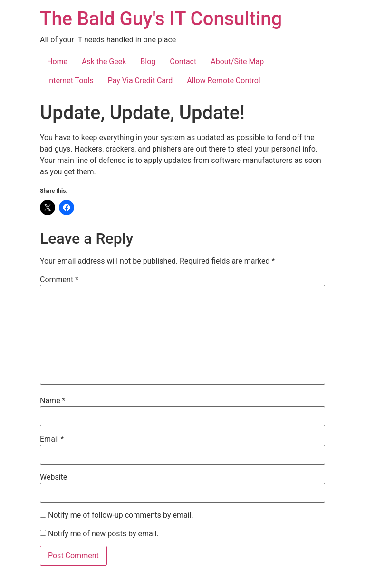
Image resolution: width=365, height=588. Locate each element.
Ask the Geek (104, 62)
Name (53, 401)
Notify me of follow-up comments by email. (121, 515)
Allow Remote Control (223, 81)
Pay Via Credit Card (140, 81)
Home (57, 62)
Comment (59, 280)
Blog (148, 62)
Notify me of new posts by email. (103, 534)
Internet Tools (70, 81)
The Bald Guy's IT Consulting (161, 19)
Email (52, 439)
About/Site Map (237, 62)
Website (53, 477)
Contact (183, 62)
